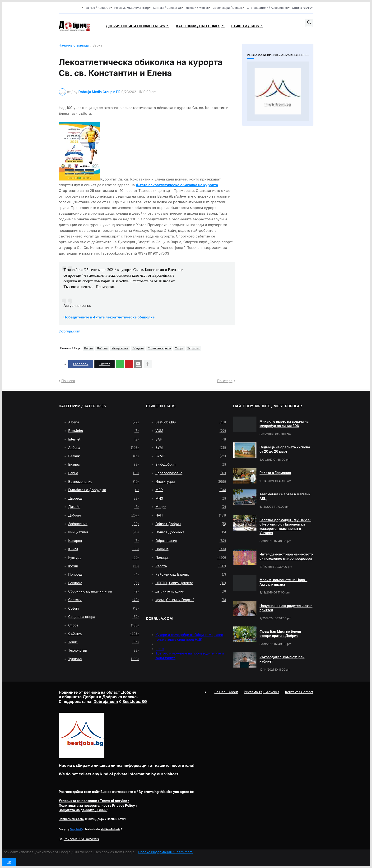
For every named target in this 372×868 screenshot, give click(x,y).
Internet (104, 439)
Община (138, 348)
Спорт (179, 348)
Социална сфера (159, 348)
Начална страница (74, 45)
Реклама (104, 583)
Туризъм (193, 348)
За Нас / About (226, 692)
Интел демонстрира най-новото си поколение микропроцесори (286, 556)
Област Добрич (191, 524)
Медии (191, 507)
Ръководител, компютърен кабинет (282, 659)
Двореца (104, 498)
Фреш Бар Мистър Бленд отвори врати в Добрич (280, 633)
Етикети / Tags (245, 26)
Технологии (104, 650)
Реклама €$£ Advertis (81, 839)
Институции (191, 482)
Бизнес (104, 465)
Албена (104, 448)
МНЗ (191, 498)
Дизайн (104, 507)
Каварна (104, 541)
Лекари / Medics (197, 8)
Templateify (76, 829)
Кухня (104, 566)
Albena (104, 422)
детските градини (191, 591)
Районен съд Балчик (191, 574)
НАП (191, 515)
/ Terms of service (93, 801)
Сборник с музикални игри (104, 591)
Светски (104, 600)
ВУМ (191, 448)
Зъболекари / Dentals (228, 8)
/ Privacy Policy (97, 805)
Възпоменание (104, 482)
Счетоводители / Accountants (267, 8)
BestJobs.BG (191, 422)
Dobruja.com (70, 331)
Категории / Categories (198, 26)
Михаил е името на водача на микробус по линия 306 (284, 424)
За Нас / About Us (98, 8)
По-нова (68, 381)
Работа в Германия (275, 473)
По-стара (225, 381)
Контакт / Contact (299, 692)
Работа (191, 566)
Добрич (102, 348)
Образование (191, 541)
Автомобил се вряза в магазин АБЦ (285, 496)
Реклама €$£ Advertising (132, 8)
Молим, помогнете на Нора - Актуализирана (284, 582)
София (104, 608)
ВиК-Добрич (191, 465)
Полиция (191, 558)
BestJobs (104, 431)
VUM (191, 431)
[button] (309, 23)
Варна (98, 45)
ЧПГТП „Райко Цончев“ (191, 583)
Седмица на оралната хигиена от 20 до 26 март (285, 449)
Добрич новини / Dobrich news (135, 26)
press (160, 649)
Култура (104, 558)
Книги (104, 549)
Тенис (104, 642)
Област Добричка (191, 532)
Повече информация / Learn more (165, 852)
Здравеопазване (191, 473)
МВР (191, 490)
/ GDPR (83, 810)
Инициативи (120, 348)
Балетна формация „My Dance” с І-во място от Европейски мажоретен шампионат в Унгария (285, 526)
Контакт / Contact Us (167, 8)
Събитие (104, 634)
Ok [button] (9, 862)
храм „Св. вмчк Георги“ (191, 600)
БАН (191, 439)
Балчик (104, 456)
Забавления (104, 524)
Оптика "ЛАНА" (303, 8)
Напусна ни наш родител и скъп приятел (286, 608)
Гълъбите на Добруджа (104, 490)
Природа (104, 574)
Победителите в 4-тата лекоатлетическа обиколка (109, 317)
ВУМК (191, 456)
